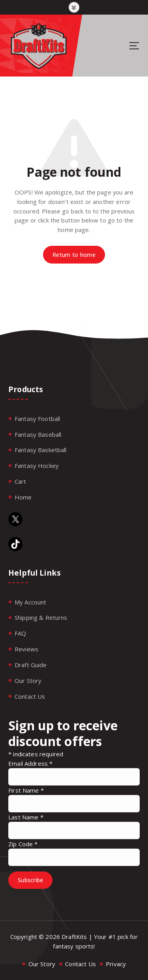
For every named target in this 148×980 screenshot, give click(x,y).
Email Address (30, 763)
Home (23, 497)
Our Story (28, 681)
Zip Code (23, 844)
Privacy (116, 964)
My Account (31, 602)
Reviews (26, 649)
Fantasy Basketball (41, 450)
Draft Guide (31, 665)
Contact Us (30, 696)
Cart (21, 481)
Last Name (26, 817)
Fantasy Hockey (37, 466)
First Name (26, 790)
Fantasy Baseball (38, 434)
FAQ (20, 633)
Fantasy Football (37, 419)
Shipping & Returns (41, 617)
